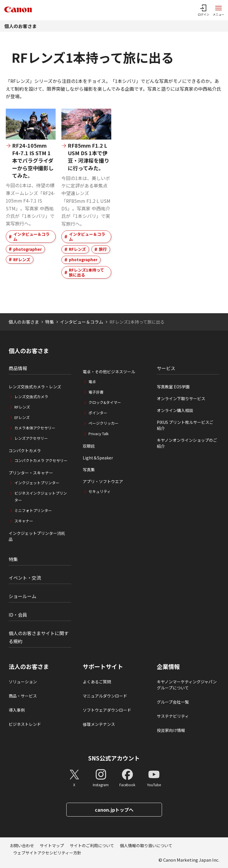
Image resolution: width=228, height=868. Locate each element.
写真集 (89, 470)
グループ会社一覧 (173, 702)
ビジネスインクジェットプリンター (41, 497)
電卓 (92, 382)
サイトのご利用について (92, 845)
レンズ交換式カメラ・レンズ (35, 387)
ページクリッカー (103, 423)
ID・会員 (18, 615)
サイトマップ (52, 845)
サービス (166, 368)
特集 (50, 322)
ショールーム (22, 596)
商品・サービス (23, 696)
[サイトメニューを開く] (218, 10)
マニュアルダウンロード (105, 696)
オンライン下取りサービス (181, 398)
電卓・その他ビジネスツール (109, 372)
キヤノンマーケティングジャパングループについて (187, 685)
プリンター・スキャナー (31, 473)
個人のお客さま (20, 26)
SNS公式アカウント (114, 758)
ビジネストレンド (25, 724)
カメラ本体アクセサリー (35, 428)
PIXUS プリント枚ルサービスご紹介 (185, 425)
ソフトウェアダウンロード (107, 710)
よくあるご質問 (97, 682)
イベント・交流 (25, 578)
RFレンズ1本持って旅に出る (86, 272)
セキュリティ (100, 491)
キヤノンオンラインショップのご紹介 (187, 443)
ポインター (98, 413)
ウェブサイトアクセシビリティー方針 (47, 853)
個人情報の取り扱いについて (146, 845)
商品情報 (18, 368)
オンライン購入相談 (175, 410)
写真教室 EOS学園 (173, 387)
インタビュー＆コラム (31, 237)
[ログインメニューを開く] (203, 10)
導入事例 (17, 710)
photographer (28, 249)
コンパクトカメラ (25, 450)
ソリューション (23, 682)
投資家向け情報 (171, 730)
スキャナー (24, 521)
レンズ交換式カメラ (31, 397)
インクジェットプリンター (37, 483)
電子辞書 (96, 392)
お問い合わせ (22, 845)
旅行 (103, 249)
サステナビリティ (173, 716)
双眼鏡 (89, 446)
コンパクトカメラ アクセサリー (41, 460)
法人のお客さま (29, 667)
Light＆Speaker (98, 458)
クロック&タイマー (105, 402)
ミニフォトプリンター (33, 510)
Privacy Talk (99, 434)
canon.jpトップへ (114, 810)
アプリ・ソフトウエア (103, 481)
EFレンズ (22, 417)
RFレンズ (22, 259)
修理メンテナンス (99, 724)
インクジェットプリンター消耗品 (37, 536)
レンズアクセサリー (31, 438)
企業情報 (168, 667)
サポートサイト (103, 667)
